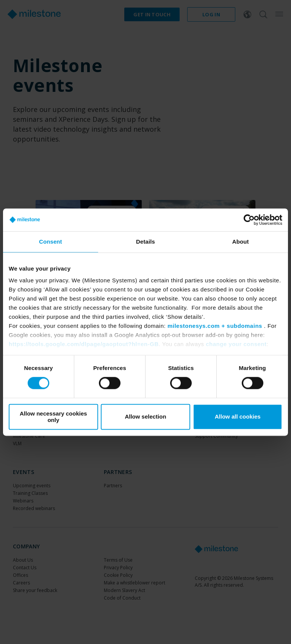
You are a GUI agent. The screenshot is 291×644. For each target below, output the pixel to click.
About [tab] (241, 242)
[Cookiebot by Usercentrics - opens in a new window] (249, 220)
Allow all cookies (238, 417)
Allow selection (145, 417)
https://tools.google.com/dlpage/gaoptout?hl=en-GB (84, 344)
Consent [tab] (51, 242)
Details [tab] (145, 242)
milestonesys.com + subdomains (215, 326)
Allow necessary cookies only (53, 417)
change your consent (236, 344)
